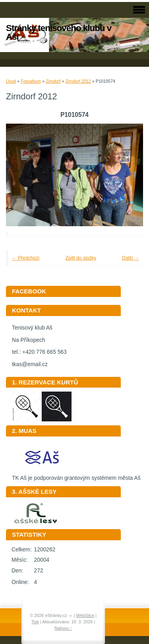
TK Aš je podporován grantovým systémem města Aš (76, 475)
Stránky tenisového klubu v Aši (59, 32)
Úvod (11, 81)
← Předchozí (26, 258)
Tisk (35, 622)
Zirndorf (53, 81)
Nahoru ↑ (63, 628)
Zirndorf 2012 (78, 81)
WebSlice (85, 615)
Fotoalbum (31, 81)
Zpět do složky (81, 258)
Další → (131, 258)
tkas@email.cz (30, 364)
